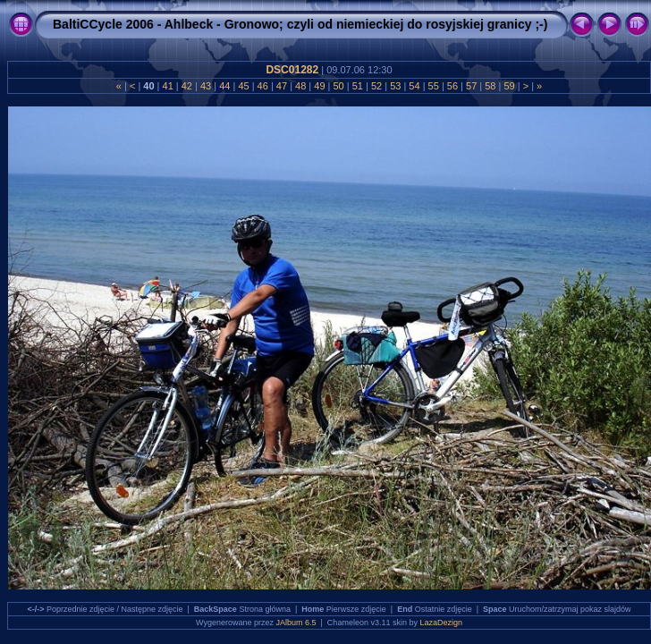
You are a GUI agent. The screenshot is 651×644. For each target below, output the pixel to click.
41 (167, 86)
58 (490, 86)
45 (243, 86)
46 (263, 86)
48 (300, 86)
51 (358, 86)
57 (471, 86)
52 (376, 86)
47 (282, 86)
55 (434, 86)
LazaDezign (441, 623)
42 (187, 86)
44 (224, 86)
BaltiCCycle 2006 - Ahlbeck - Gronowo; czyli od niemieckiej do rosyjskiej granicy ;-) (300, 24)
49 (319, 86)
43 (206, 86)
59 (509, 86)
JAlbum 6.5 (296, 623)
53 (395, 86)
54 (414, 86)
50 (338, 86)
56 (452, 86)
